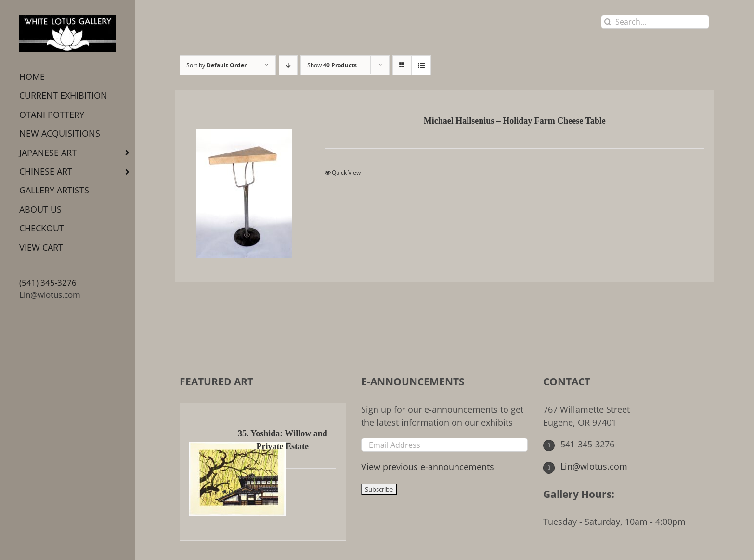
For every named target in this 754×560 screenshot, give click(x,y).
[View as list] (421, 65)
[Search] (608, 22)
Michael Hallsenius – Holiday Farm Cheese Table (515, 121)
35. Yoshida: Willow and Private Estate (283, 440)
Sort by (216, 65)
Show (332, 65)
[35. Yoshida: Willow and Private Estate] (206, 472)
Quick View (346, 172)
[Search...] (655, 22)
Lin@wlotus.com (50, 295)
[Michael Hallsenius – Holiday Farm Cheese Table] (244, 186)
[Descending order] (288, 65)
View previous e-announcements (428, 467)
